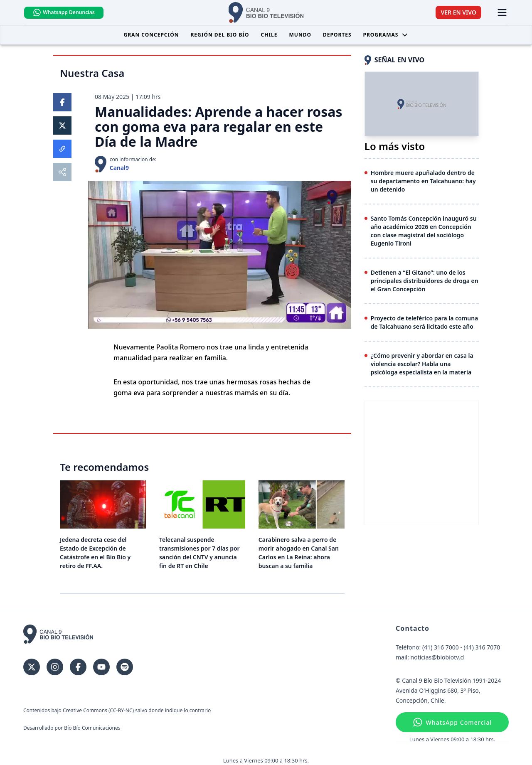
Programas (386, 35)
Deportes (337, 35)
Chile (269, 35)
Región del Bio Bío (220, 35)
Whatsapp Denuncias (64, 12)
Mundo (300, 35)
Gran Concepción (151, 35)
